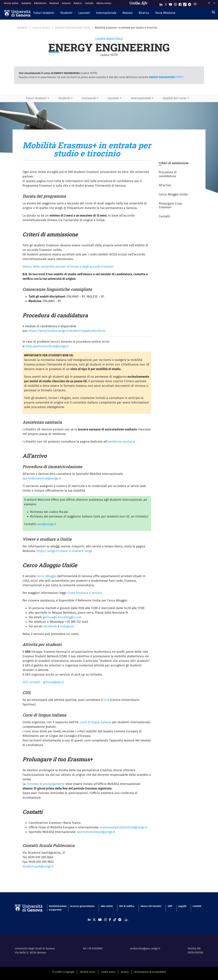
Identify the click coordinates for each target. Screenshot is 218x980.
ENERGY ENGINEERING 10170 (72, 28)
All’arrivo (165, 185)
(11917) (166, 77)
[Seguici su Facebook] (180, 4)
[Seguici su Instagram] (175, 4)
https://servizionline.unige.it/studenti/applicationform (67, 331)
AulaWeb (26, 3)
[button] (44, 13)
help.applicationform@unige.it (47, 346)
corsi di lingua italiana (96, 722)
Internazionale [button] (141, 98)
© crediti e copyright (63, 972)
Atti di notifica (127, 906)
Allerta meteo (104, 3)
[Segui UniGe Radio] (195, 4)
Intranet (66, 3)
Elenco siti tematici (151, 906)
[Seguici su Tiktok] (185, 4)
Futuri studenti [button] (36, 98)
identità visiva (88, 972)
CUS (106, 700)
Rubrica (78, 3)
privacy (125, 972)
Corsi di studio (41, 28)
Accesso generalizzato (82, 906)
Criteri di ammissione (174, 163)
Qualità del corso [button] (175, 98)
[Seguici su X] (166, 4)
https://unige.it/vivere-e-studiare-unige (64, 551)
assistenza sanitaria (121, 442)
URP (170, 906)
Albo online (107, 906)
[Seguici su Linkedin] (161, 4)
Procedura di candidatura (168, 174)
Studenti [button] (64, 98)
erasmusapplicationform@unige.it (124, 827)
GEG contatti (31, 682)
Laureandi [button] (89, 98)
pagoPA (182, 906)
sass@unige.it (47, 524)
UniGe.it (22, 28)
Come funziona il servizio (85, 593)
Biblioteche (40, 3)
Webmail (54, 3)
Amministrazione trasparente (56, 908)
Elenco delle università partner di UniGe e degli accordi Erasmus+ (68, 267)
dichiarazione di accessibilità (150, 972)
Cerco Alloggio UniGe (173, 194)
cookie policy (108, 972)
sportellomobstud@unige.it (42, 478)
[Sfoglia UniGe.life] (140, 3)
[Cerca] (213, 12)
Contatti (89, 3)
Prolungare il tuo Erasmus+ (170, 205)
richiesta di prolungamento (46, 784)
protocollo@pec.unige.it (145, 948)
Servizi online (11, 3)
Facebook (50, 626)
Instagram (67, 626)
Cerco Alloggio (46, 576)
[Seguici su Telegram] (190, 4)
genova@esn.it (53, 682)
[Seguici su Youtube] (170, 4)
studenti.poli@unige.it (38, 866)
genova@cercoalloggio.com (62, 617)
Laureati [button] (113, 98)
